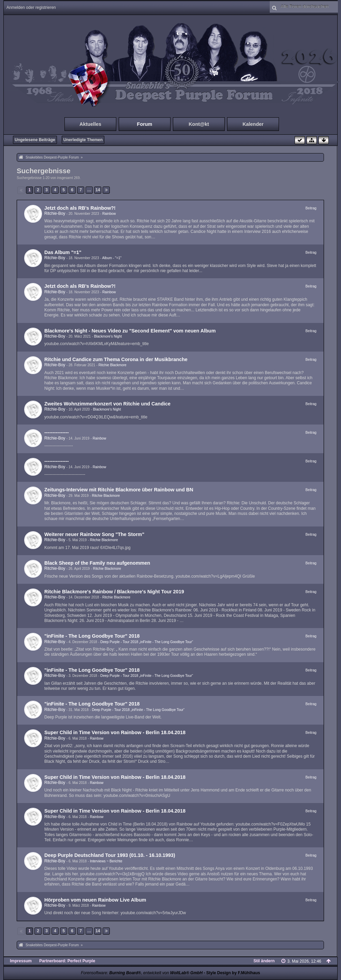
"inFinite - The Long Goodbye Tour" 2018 (92, 636)
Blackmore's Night (108, 336)
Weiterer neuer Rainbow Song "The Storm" (94, 534)
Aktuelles (90, 124)
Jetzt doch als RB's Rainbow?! (80, 208)
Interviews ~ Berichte (106, 861)
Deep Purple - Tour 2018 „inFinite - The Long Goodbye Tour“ (147, 642)
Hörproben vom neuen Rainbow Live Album (95, 900)
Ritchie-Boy (55, 213)
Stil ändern (264, 961)
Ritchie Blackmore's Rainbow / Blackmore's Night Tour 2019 (114, 592)
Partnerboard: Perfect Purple (67, 961)
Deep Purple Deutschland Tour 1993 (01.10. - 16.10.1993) (110, 855)
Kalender (253, 124)
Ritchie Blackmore (113, 365)
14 (98, 190)
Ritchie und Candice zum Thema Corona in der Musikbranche (116, 359)
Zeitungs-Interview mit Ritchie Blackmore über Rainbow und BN (119, 490)
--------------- (57, 432)
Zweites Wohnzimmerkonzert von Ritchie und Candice (107, 404)
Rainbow (109, 214)
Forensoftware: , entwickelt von (142, 973)
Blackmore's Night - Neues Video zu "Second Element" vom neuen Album (130, 331)
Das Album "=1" (63, 252)
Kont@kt (199, 124)
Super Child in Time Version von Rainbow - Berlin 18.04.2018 (115, 732)
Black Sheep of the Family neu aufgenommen (97, 563)
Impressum (21, 961)
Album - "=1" (112, 258)
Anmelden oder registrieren (31, 8)
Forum (145, 124)
